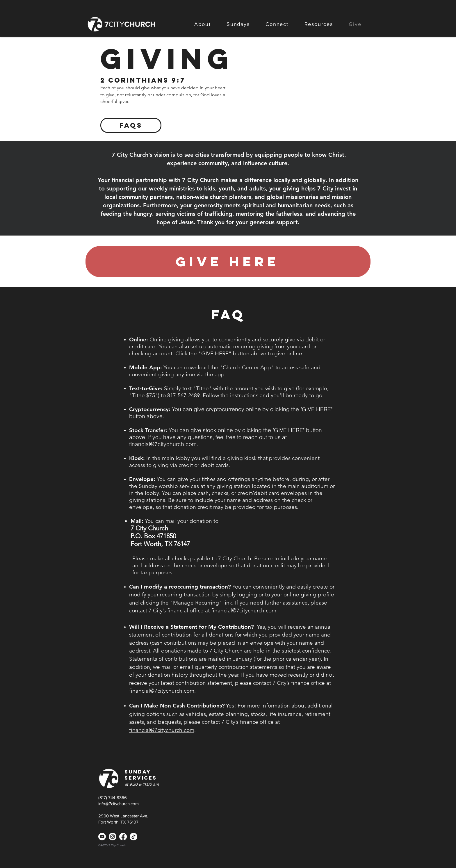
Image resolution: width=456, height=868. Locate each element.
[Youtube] (102, 837)
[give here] (228, 262)
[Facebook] (123, 837)
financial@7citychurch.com (163, 444)
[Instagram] (113, 837)
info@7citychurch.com (119, 804)
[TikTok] (133, 837)
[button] (203, 24)
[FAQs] (131, 125)
